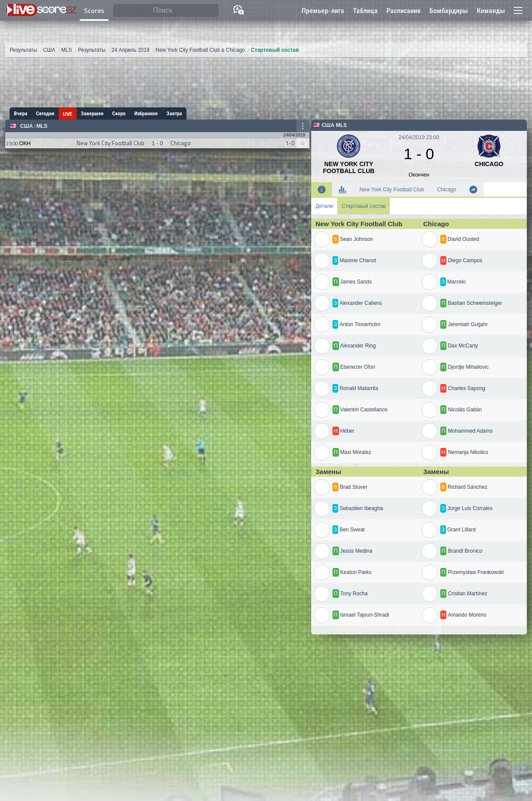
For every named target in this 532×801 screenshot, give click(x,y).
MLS (42, 126)
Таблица (365, 11)
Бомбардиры (449, 11)
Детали (324, 206)
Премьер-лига (323, 11)
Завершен (92, 113)
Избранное (146, 113)
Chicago (447, 190)
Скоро (119, 113)
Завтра (174, 113)
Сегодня (45, 113)
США (26, 126)
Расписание (404, 11)
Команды (491, 11)
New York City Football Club (392, 190)
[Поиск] (166, 11)
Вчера (21, 113)
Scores (94, 11)
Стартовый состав (364, 206)
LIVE (68, 114)
